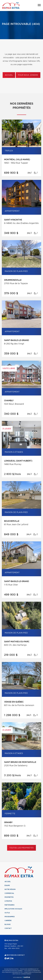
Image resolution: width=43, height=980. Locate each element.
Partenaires (10, 905)
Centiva (26, 977)
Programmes (10, 917)
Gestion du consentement (22, 974)
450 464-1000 (14, 948)
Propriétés (9, 897)
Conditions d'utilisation (32, 972)
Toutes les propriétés (21, 848)
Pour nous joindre (28, 75)
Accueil (9, 75)
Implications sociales (13, 909)
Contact (8, 928)
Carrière (8, 921)
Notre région (10, 889)
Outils (7, 913)
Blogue (8, 924)
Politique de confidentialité (12, 972)
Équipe (7, 885)
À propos (8, 901)
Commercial (9, 893)
